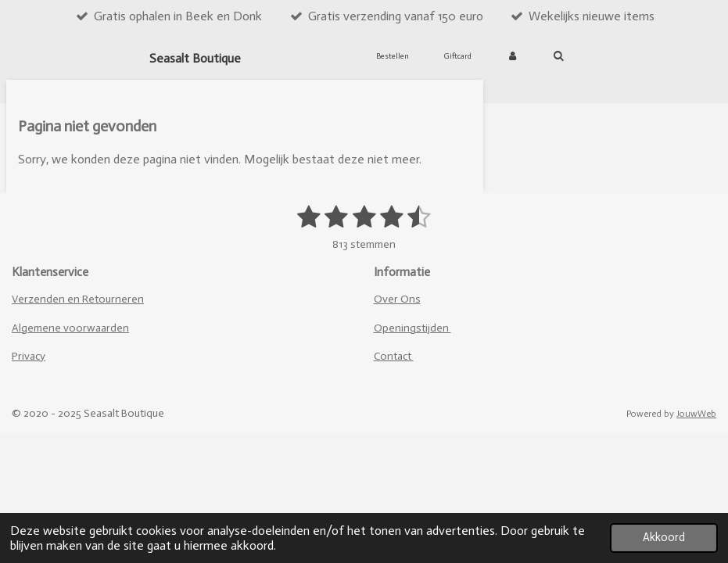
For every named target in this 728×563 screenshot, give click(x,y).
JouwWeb (696, 414)
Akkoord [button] (664, 537)
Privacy (29, 356)
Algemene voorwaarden (70, 328)
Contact (394, 356)
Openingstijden (412, 328)
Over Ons (397, 299)
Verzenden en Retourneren (78, 299)
